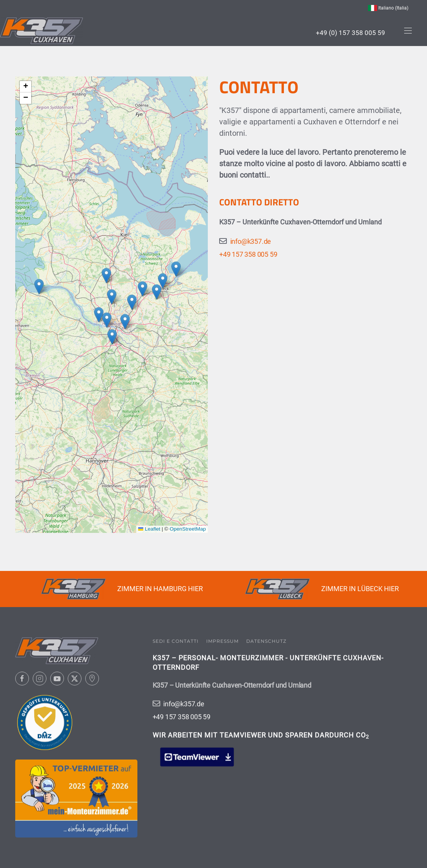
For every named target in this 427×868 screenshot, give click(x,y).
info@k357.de (251, 241)
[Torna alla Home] (41, 31)
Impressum (222, 640)
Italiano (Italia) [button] (388, 8)
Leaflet (149, 529)
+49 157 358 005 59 (248, 254)
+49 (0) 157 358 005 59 (351, 33)
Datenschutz (266, 640)
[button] (408, 31)
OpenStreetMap (188, 529)
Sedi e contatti (176, 640)
